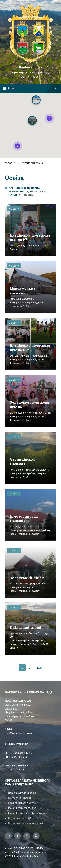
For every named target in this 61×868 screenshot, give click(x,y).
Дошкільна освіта (28, 188)
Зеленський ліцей (27, 578)
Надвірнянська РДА (20, 818)
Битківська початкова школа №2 (30, 348)
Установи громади (33, 163)
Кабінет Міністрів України (23, 803)
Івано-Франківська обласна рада (28, 813)
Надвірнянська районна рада (26, 823)
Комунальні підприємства (26, 191)
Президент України (19, 798)
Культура (15, 195)
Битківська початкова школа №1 (30, 238)
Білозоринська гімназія (24, 519)
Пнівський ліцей (26, 627)
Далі (40, 667)
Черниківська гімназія (23, 462)
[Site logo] (30, 62)
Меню (30, 89)
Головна (10, 163)
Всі (11, 188)
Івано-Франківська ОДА (22, 808)
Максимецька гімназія (23, 291)
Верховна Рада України (22, 793)
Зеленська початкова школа (29, 405)
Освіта (15, 209)
